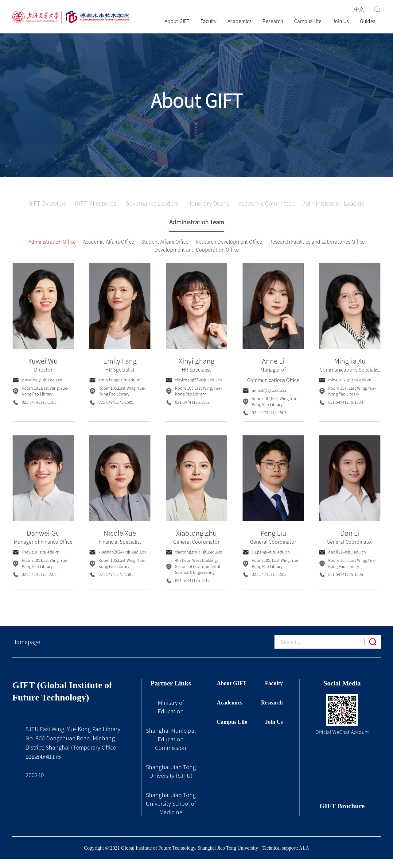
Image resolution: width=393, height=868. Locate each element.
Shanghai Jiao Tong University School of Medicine (171, 812)
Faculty (208, 21)
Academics (239, 21)
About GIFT (180, 21)
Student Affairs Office (165, 251)
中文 (359, 9)
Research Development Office (229, 251)
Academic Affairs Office (109, 251)
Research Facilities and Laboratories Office (317, 251)
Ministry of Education (171, 716)
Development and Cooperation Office (197, 259)
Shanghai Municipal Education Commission (171, 748)
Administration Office (52, 251)
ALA (304, 857)
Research (273, 21)
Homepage (26, 651)
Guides (368, 21)
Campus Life (308, 21)
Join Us (341, 21)
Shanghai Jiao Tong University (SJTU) (171, 780)
